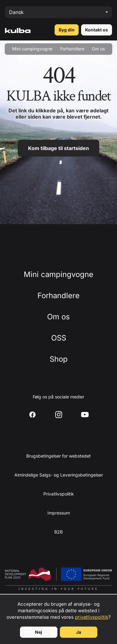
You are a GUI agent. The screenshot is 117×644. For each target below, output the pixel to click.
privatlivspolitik (92, 617)
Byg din (67, 30)
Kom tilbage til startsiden (58, 148)
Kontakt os (97, 30)
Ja (79, 632)
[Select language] (58, 12)
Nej (39, 632)
